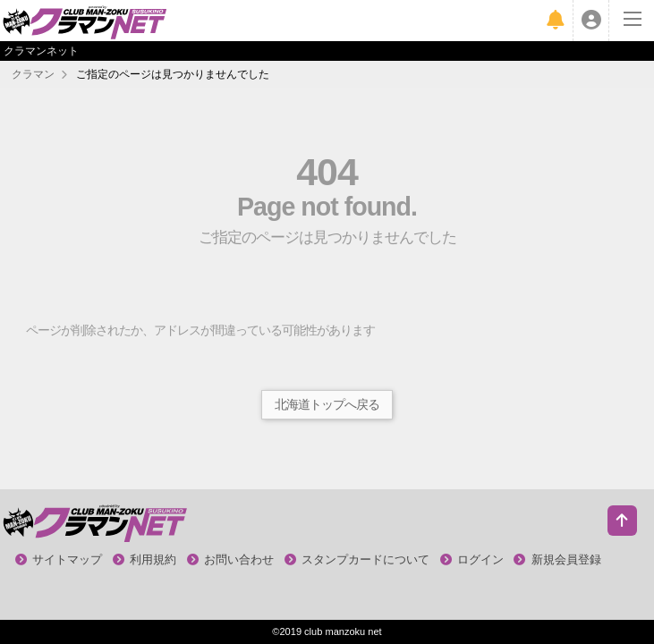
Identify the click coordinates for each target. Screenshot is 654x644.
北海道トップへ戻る (327, 404)
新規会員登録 (557, 559)
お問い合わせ (231, 559)
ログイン (472, 559)
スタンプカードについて (357, 559)
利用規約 (145, 559)
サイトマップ (59, 559)
